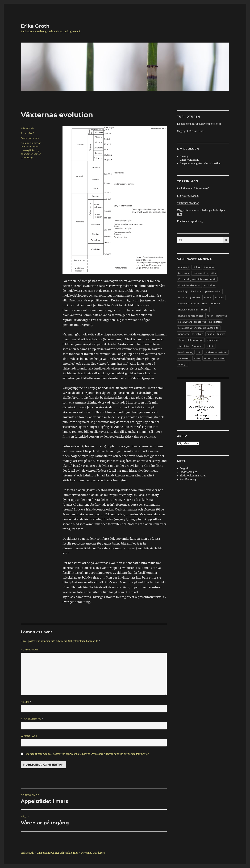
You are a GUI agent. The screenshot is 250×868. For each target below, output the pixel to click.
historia (183, 297)
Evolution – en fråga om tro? (193, 188)
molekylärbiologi (31, 150)
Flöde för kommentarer (193, 476)
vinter (197, 358)
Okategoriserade (30, 138)
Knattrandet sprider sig (190, 221)
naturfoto (222, 316)
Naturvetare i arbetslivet (192, 322)
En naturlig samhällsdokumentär (197, 279)
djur (214, 273)
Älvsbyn (183, 364)
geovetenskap (213, 291)
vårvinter (219, 358)
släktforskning (195, 340)
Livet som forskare (189, 304)
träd (199, 352)
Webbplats (29, 736)
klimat (207, 297)
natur (210, 316)
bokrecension (200, 273)
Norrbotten (216, 322)
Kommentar (30, 650)
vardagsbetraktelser (216, 352)
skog (181, 340)
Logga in (185, 468)
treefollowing (186, 352)
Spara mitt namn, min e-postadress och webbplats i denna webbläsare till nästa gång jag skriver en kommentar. (87, 754)
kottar (36, 147)
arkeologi (184, 267)
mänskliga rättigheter (191, 316)
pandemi (184, 334)
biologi (25, 143)
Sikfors (221, 334)
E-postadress (32, 719)
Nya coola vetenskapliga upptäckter (199, 328)
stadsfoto (183, 346)
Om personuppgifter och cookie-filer (200, 163)
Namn (26, 702)
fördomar (196, 291)
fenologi (183, 291)
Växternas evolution (188, 203)
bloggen (209, 267)
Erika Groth (35, 26)
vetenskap (27, 157)
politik (210, 334)
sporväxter (27, 154)
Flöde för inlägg (189, 472)
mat (205, 304)
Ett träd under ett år (189, 285)
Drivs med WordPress (93, 853)
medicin (215, 304)
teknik (211, 346)
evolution (26, 147)
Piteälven (198, 334)
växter (37, 154)
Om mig (184, 156)
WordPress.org (188, 479)
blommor (35, 143)
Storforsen (198, 346)
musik (205, 310)
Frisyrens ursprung (188, 196)
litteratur (220, 297)
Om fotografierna (189, 160)
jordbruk (195, 297)
